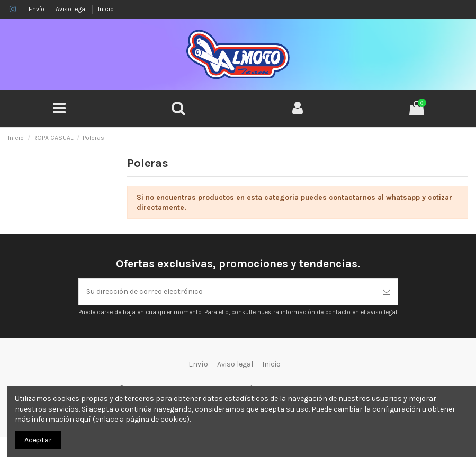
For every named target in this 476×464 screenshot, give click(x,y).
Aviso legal (72, 9)
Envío (37, 9)
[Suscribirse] (387, 292)
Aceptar (38, 440)
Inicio (106, 9)
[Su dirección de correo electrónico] (227, 292)
